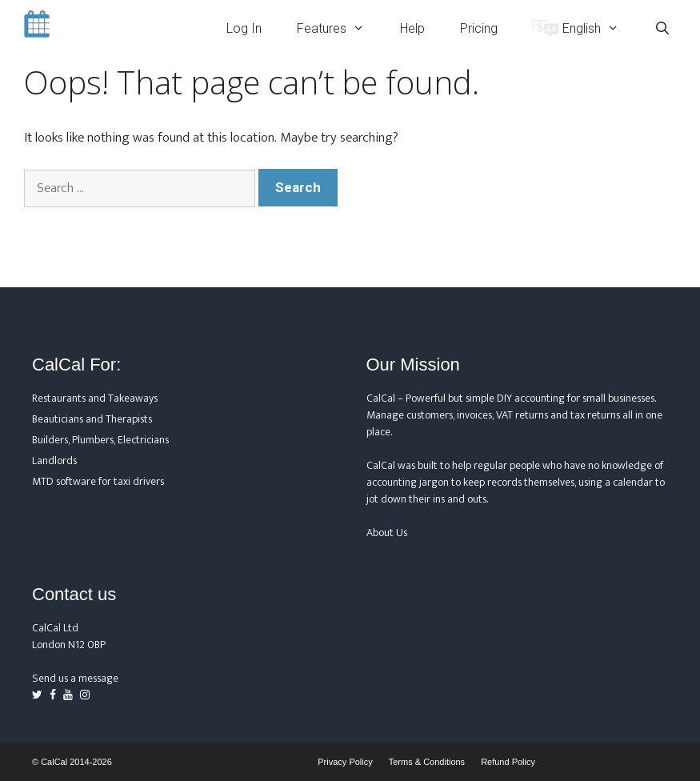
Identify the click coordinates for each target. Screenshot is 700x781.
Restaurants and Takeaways (95, 398)
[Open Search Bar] (662, 28)
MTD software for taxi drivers (98, 481)
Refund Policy (508, 762)
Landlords (54, 461)
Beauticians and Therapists (92, 419)
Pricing (479, 28)
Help (412, 28)
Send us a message (75, 678)
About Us (387, 533)
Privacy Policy (345, 762)
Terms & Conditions (427, 762)
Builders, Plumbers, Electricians (100, 440)
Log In (244, 28)
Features (340, 28)
